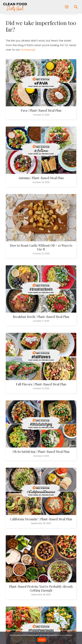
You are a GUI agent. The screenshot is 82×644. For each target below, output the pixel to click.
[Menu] (67, 7)
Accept (42, 640)
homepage (28, 50)
